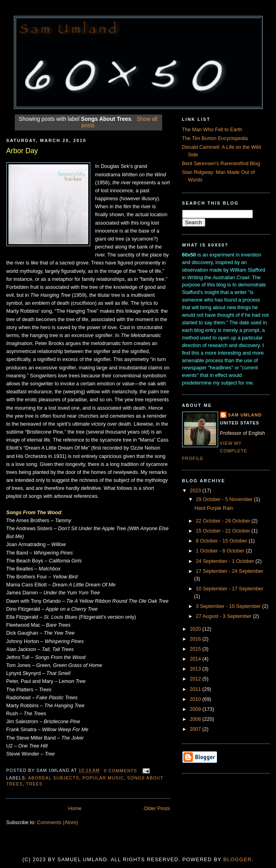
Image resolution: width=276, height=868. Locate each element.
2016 (196, 639)
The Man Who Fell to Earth (212, 130)
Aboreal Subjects (54, 778)
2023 (196, 491)
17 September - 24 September (230, 571)
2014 (196, 659)
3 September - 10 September (229, 606)
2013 (196, 669)
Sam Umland (245, 415)
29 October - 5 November (225, 499)
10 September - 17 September (230, 589)
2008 (196, 719)
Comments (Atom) (58, 823)
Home (75, 809)
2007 (196, 729)
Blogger (237, 860)
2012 (196, 679)
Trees (34, 784)
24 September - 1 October (225, 561)
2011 (196, 689)
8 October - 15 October (222, 541)
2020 (196, 629)
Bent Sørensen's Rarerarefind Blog (221, 164)
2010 (196, 699)
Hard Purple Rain (214, 508)
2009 (196, 709)
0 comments (120, 771)
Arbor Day (22, 151)
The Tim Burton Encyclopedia (215, 138)
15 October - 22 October (223, 531)
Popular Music (103, 778)
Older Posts (157, 809)
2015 (196, 649)
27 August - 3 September (224, 616)
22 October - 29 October (223, 521)
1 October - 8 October (221, 551)
